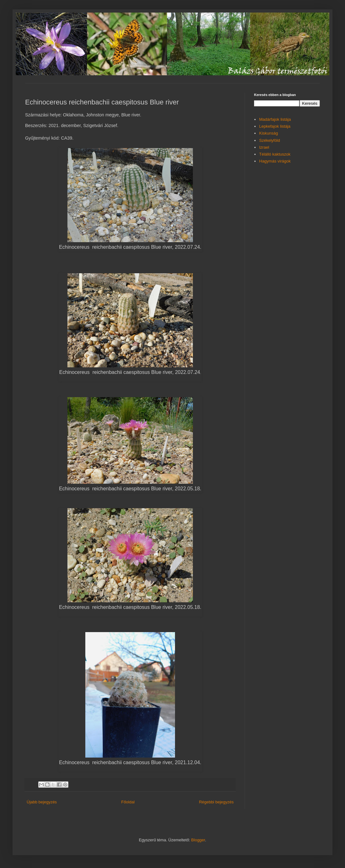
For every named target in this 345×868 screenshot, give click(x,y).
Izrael (264, 147)
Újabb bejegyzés (42, 802)
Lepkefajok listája (275, 126)
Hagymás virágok (275, 161)
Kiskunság (268, 133)
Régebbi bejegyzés (216, 802)
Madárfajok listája (275, 119)
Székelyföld (269, 140)
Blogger (198, 840)
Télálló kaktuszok (275, 154)
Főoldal (128, 802)
